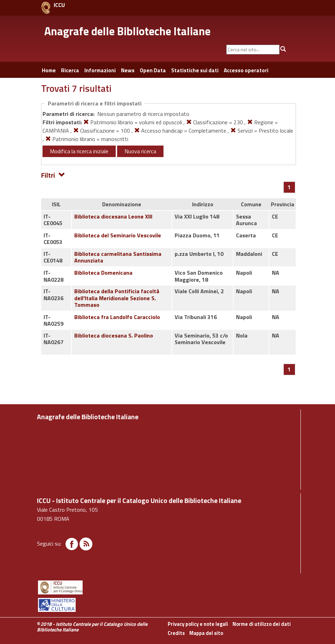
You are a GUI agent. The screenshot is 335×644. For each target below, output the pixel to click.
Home (49, 70)
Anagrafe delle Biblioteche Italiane (127, 31)
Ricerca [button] (70, 70)
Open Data (153, 70)
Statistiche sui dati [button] (195, 70)
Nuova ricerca (140, 151)
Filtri (53, 175)
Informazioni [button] (100, 70)
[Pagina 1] (289, 187)
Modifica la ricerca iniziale (79, 151)
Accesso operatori (246, 70)
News (128, 70)
